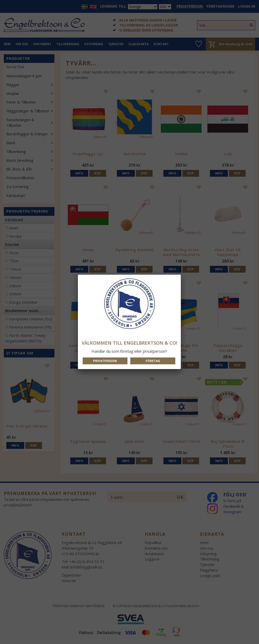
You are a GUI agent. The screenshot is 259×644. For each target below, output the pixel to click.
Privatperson (105, 361)
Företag (153, 361)
